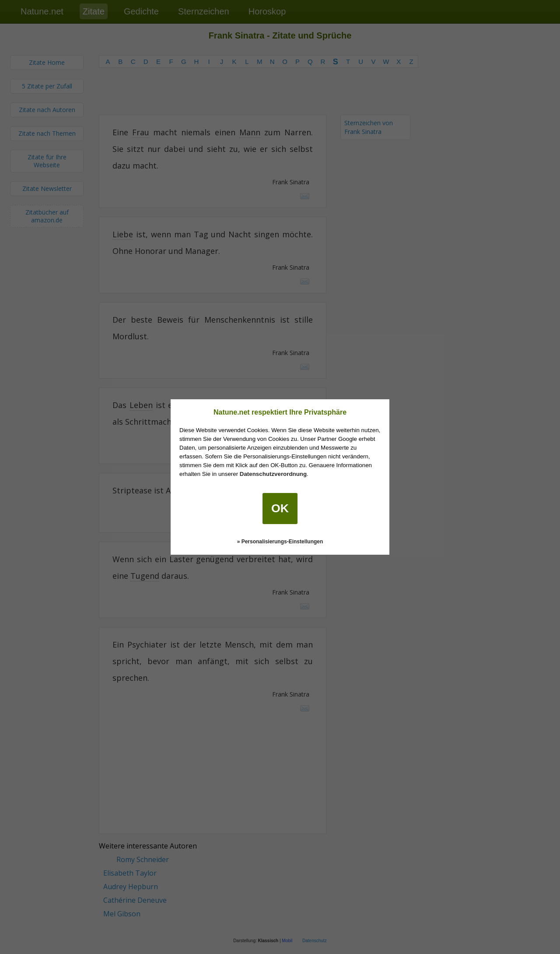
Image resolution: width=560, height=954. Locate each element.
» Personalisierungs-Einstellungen (280, 542)
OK (280, 508)
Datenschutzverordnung (273, 474)
